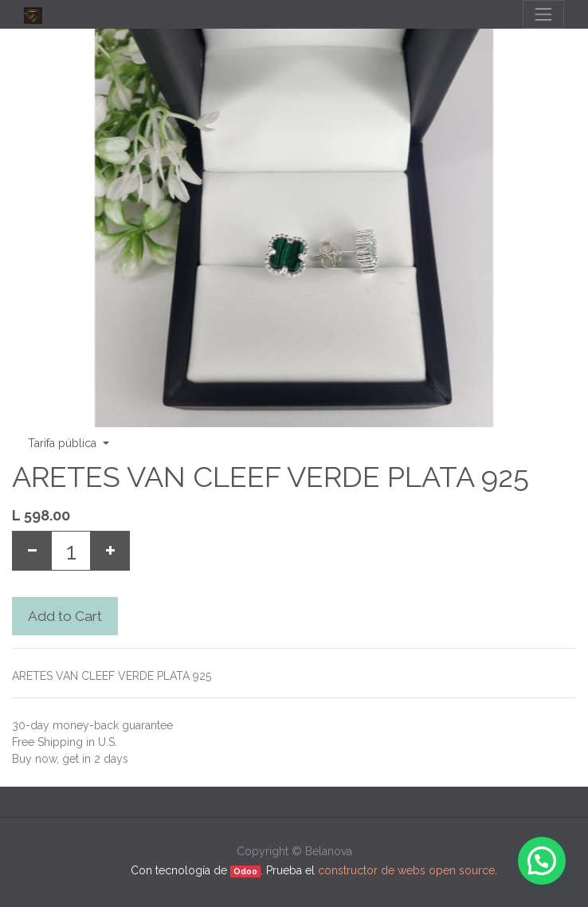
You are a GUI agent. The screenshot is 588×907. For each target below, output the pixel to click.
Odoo (245, 871)
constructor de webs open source (406, 870)
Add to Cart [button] (65, 616)
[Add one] (110, 551)
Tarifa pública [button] (64, 443)
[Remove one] (32, 551)
